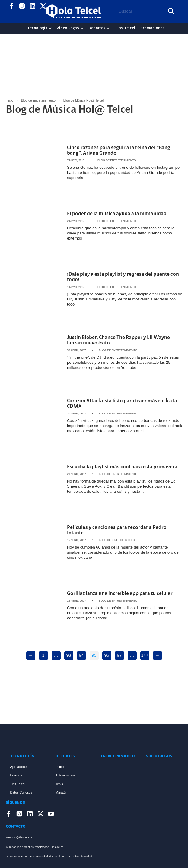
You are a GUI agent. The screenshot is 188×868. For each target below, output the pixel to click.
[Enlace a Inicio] (94, 738)
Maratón (61, 792)
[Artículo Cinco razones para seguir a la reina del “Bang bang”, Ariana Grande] (34, 163)
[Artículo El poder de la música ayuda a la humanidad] (34, 226)
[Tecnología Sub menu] (50, 28)
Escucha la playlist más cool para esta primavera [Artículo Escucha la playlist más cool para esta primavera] (122, 467)
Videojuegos (68, 28)
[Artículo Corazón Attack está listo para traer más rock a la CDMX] (34, 416)
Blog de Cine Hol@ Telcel (119, 540)
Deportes (97, 28)
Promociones (152, 28)
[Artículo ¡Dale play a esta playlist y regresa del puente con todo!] (34, 289)
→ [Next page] (157, 655)
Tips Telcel (125, 28)
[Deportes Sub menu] (108, 28)
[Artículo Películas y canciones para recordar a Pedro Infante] (34, 542)
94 (81, 655)
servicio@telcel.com (20, 837)
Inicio (10, 100)
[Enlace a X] (43, 7)
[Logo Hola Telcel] (74, 11)
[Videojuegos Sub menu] (82, 28)
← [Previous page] (30, 655)
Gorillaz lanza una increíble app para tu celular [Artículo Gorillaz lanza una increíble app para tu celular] (120, 594)
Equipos (16, 775)
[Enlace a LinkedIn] (33, 7)
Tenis (59, 784)
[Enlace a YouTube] (11, 15)
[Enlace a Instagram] (22, 7)
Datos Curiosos (21, 792)
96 (107, 655)
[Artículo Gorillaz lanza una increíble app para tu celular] (34, 606)
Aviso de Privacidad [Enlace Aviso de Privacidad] (79, 856)
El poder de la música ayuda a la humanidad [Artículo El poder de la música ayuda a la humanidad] (117, 214)
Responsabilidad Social (45, 856)
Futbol (60, 767)
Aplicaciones (19, 767)
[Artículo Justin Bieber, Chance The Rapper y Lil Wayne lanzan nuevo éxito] (34, 353)
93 (69, 655)
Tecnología (37, 28)
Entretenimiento (117, 756)
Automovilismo (66, 775)
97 (119, 655)
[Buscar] (171, 11)
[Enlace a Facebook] (11, 7)
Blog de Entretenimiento (38, 100)
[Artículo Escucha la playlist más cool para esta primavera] (34, 479)
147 (145, 655)
